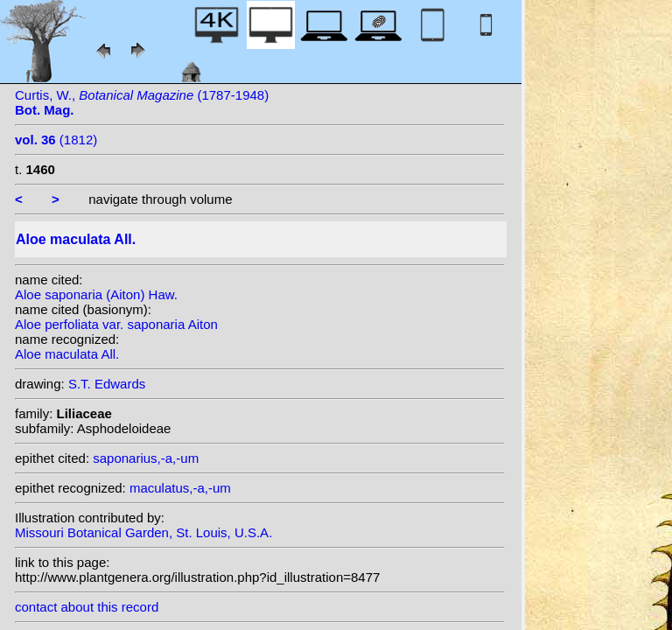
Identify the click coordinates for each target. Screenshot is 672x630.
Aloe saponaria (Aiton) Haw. (96, 294)
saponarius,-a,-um (146, 458)
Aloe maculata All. (67, 354)
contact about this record (87, 607)
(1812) (56, 140)
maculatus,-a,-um (180, 488)
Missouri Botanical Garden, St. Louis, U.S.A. (143, 532)
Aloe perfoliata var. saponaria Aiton (116, 324)
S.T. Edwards (107, 384)
